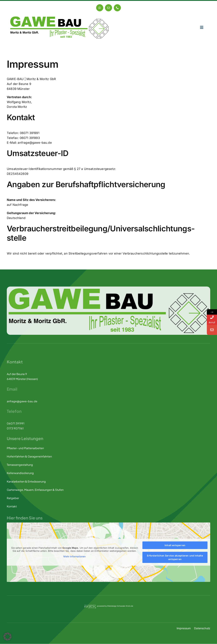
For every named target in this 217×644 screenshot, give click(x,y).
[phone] (117, 8)
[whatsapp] (100, 8)
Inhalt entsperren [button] (175, 545)
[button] (7, 637)
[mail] (108, 8)
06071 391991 (16, 424)
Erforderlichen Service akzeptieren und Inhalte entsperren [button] (175, 558)
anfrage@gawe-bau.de (22, 401)
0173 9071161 (15, 428)
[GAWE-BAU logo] (59, 18)
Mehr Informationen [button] (75, 557)
